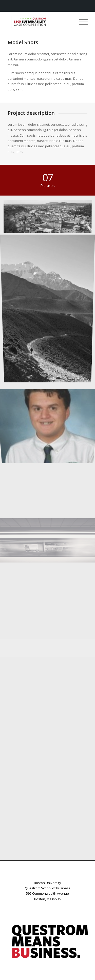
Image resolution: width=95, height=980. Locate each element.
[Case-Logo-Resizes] (39, 22)
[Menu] (81, 22)
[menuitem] (81, 22)
